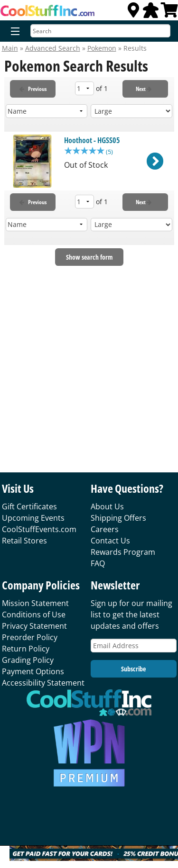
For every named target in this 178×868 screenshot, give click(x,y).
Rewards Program (123, 552)
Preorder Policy (30, 637)
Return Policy (26, 649)
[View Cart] (169, 13)
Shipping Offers (118, 518)
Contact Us (110, 541)
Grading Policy (28, 660)
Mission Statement (35, 603)
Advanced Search (53, 48)
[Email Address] (134, 646)
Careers (105, 529)
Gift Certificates (29, 506)
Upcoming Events (33, 518)
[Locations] (133, 13)
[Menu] (13, 32)
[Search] (100, 31)
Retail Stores (24, 541)
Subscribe (133, 669)
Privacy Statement (34, 626)
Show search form (89, 257)
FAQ (98, 563)
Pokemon (102, 48)
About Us (107, 506)
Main (10, 48)
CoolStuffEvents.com (39, 529)
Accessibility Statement (43, 683)
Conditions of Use (34, 615)
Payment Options (33, 671)
